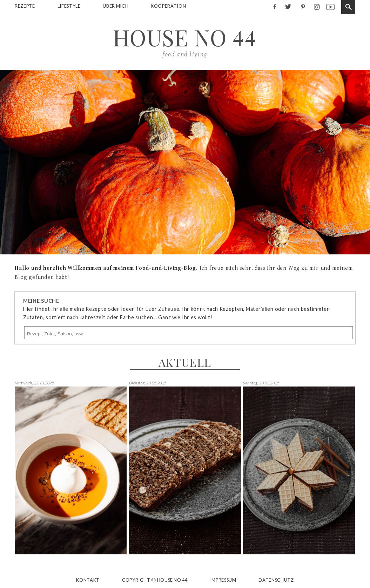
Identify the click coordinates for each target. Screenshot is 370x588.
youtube (330, 6)
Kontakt (88, 580)
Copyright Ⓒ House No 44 (155, 580)
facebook (274, 6)
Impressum (223, 580)
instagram (316, 6)
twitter (288, 6)
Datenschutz (276, 580)
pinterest (302, 6)
